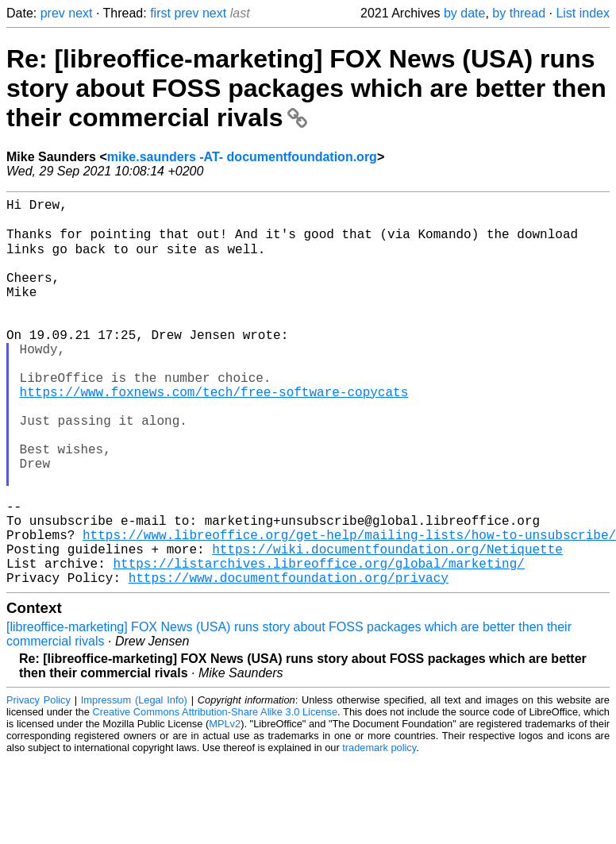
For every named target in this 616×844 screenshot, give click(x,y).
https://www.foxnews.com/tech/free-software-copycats (214, 434)
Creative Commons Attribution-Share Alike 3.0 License (216, 796)
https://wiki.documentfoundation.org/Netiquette (387, 626)
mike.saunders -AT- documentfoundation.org (242, 157)
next (80, 13)
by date (464, 13)
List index (583, 13)
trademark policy (379, 832)
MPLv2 (225, 808)
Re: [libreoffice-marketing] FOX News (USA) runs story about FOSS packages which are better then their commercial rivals (306, 88)
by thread (519, 13)
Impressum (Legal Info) (134, 784)
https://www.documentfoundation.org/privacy (289, 661)
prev (53, 13)
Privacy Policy (38, 784)
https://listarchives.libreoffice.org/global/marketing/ (318, 644)
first (160, 13)
